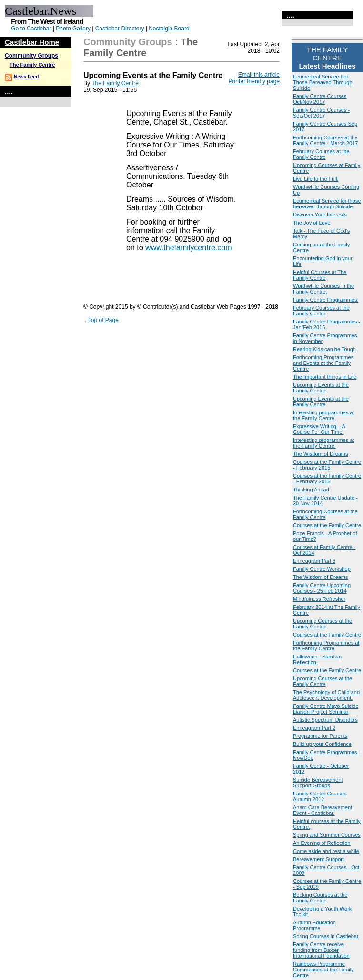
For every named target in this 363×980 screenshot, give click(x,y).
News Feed (26, 77)
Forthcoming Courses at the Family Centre (325, 514)
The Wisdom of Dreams (321, 454)
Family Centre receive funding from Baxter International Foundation (321, 950)
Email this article (259, 75)
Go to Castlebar (31, 29)
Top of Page (103, 320)
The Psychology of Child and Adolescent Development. (326, 695)
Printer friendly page (254, 81)
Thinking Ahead (311, 490)
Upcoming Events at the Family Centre (321, 388)
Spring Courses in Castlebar (326, 936)
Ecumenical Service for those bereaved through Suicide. (327, 204)
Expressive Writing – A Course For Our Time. (319, 429)
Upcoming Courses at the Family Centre (323, 624)
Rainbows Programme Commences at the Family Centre (323, 970)
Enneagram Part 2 (314, 728)
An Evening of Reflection (322, 843)
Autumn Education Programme (314, 925)
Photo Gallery (73, 29)
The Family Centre (32, 65)
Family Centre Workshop (322, 569)
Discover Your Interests (320, 215)
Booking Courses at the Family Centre (320, 898)
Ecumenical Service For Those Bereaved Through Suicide (323, 82)
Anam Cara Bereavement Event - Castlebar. (323, 810)
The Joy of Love (312, 223)
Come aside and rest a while (326, 851)
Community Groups (31, 56)
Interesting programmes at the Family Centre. (323, 415)
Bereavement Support (318, 859)
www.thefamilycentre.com (188, 248)
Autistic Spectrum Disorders (325, 720)
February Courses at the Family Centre (321, 154)
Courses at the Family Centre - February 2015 (327, 465)
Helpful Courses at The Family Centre (320, 275)
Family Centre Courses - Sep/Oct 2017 (321, 113)
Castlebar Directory (120, 29)
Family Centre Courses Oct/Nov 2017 (320, 99)
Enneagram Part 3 (314, 561)
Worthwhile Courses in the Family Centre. (323, 289)
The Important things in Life (325, 377)
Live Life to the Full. (316, 179)
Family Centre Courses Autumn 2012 (320, 796)
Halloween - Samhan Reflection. (317, 659)
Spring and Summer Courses (327, 835)
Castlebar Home (32, 42)
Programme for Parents (320, 736)
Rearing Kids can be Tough (324, 349)
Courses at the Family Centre (327, 525)
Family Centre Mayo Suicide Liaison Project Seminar (326, 709)
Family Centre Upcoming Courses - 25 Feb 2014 (322, 588)
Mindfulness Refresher (319, 599)
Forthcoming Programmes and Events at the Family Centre (323, 363)
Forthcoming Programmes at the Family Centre (326, 646)
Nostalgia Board (169, 29)
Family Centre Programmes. (326, 300)
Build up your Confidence (322, 744)
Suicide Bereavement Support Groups (318, 783)
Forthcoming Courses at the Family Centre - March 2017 (325, 140)
